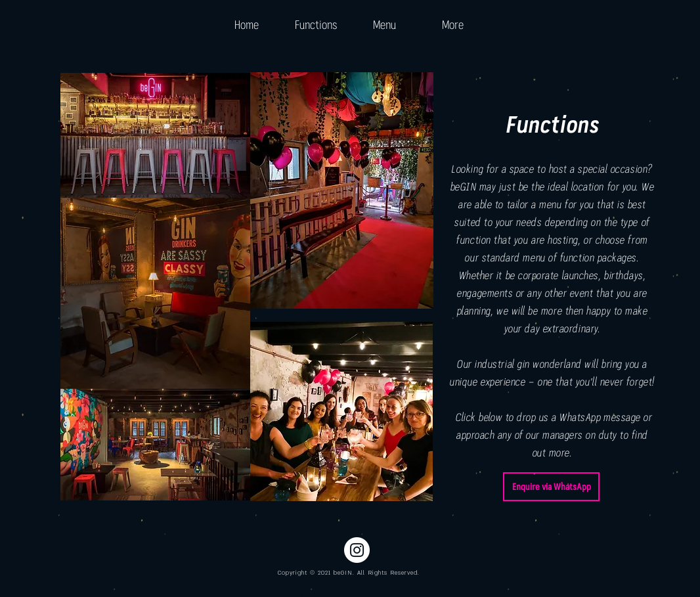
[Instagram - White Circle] (357, 550)
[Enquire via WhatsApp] (551, 487)
